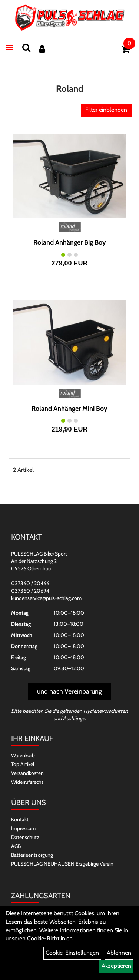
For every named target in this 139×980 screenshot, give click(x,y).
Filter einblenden (106, 110)
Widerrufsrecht (27, 782)
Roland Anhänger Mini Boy (69, 409)
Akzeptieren (116, 966)
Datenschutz (25, 837)
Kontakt (20, 819)
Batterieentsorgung (32, 855)
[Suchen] (26, 48)
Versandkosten (27, 773)
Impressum (23, 828)
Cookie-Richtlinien (50, 938)
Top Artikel (23, 764)
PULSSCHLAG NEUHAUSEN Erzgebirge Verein (62, 864)
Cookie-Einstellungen (72, 953)
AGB (16, 846)
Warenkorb (23, 755)
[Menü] (10, 47)
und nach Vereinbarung (69, 691)
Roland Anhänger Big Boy (70, 242)
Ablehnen (119, 953)
